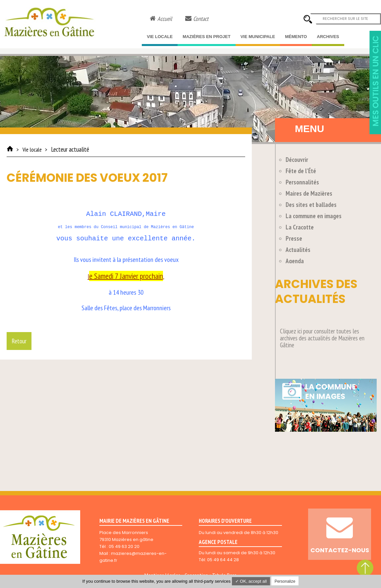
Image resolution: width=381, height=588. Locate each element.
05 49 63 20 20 (124, 546)
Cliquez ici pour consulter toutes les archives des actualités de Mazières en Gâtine (322, 338)
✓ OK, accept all (251, 581)
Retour (19, 341)
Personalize (285, 581)
